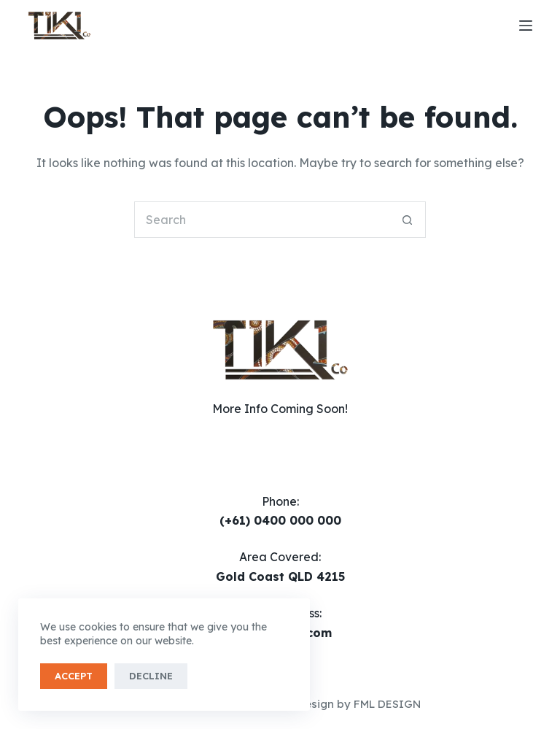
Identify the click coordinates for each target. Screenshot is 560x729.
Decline (151, 676)
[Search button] (408, 220)
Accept (74, 676)
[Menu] (526, 26)
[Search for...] (262, 220)
